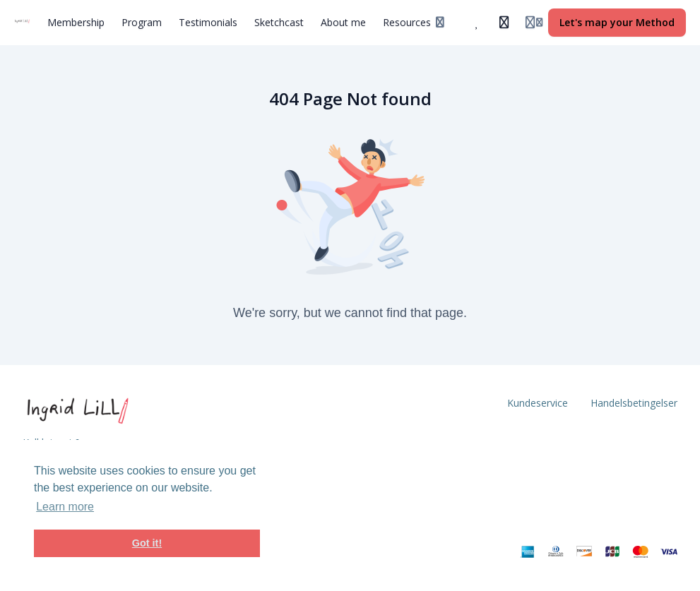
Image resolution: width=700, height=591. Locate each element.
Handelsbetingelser (634, 403)
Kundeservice (538, 403)
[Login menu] (534, 23)
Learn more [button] (65, 507)
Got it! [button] (147, 543)
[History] (504, 23)
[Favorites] (477, 23)
